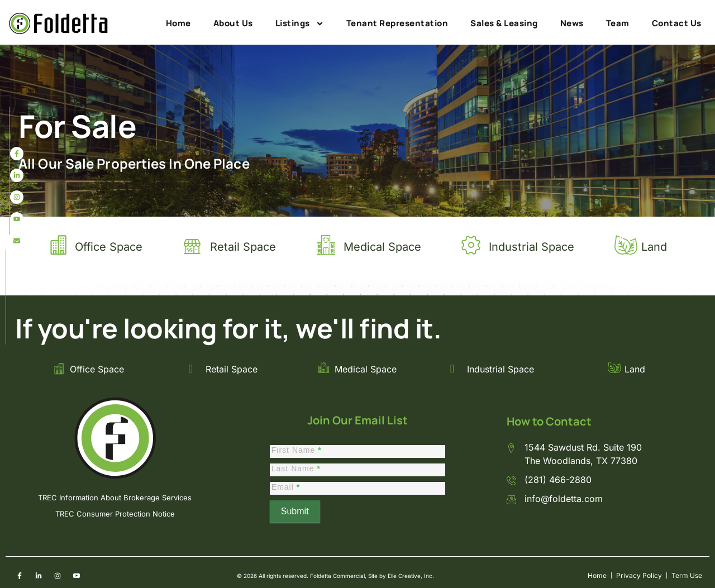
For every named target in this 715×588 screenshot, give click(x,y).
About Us (233, 23)
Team (618, 23)
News (572, 23)
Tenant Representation (397, 23)
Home (178, 23)
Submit (295, 511)
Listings (300, 23)
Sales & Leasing (504, 23)
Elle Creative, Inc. (411, 576)
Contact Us (677, 23)
